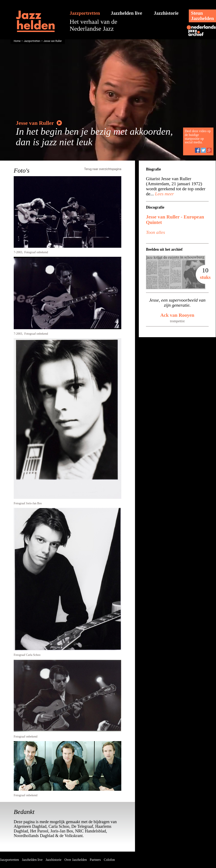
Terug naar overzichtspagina (103, 169)
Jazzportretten (85, 13)
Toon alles (155, 232)
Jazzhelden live (126, 13)
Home (17, 41)
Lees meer (164, 194)
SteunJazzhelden (202, 16)
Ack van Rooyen (177, 315)
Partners (95, 860)
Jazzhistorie (166, 13)
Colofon (109, 860)
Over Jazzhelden (76, 860)
